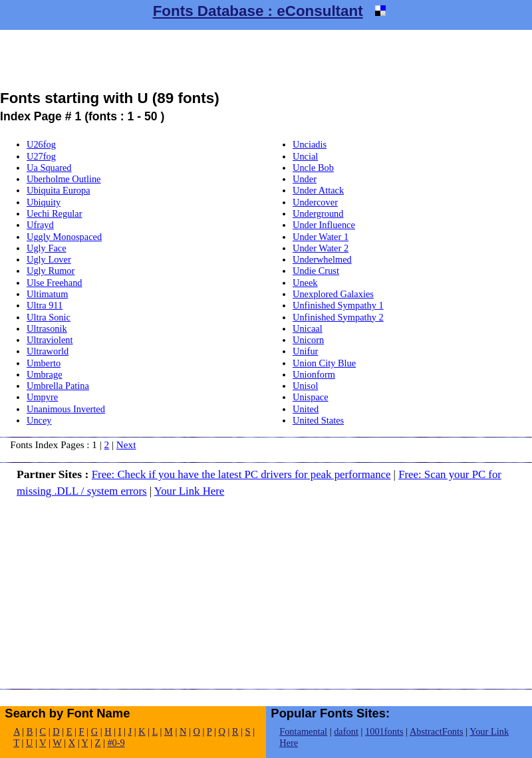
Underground (318, 213)
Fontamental (303, 731)
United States (318, 420)
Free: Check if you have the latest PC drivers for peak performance (241, 474)
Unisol (305, 386)
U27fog (41, 156)
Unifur (305, 351)
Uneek (305, 283)
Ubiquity (44, 202)
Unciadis (310, 144)
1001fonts (384, 731)
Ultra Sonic (49, 317)
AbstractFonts (437, 731)
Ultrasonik (47, 328)
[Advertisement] (266, 60)
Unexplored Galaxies (333, 294)
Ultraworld (48, 351)
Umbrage (45, 374)
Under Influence (324, 225)
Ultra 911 (45, 305)
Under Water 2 (321, 248)
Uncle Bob (313, 168)
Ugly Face (47, 248)
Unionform (314, 374)
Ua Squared (49, 168)
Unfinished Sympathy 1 (338, 305)
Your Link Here (190, 491)
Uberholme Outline (64, 179)
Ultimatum (47, 294)
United (306, 409)
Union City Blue (324, 363)
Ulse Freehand (55, 283)
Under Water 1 (321, 237)
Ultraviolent (50, 340)
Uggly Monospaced (64, 237)
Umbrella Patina (58, 386)
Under (305, 179)
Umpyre (42, 397)
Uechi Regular (55, 213)
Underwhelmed (322, 259)
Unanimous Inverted (66, 409)
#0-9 (116, 743)
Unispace (311, 397)
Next (126, 444)
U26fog (41, 144)
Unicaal (308, 328)
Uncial (305, 156)
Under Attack (318, 190)
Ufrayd (40, 225)
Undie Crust (316, 271)
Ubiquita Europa (59, 190)
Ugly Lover (49, 259)
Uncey (39, 420)
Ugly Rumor (51, 271)
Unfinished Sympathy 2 (338, 317)
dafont (346, 731)
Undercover (315, 202)
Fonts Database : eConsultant (258, 11)
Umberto (44, 363)
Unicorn (308, 340)
